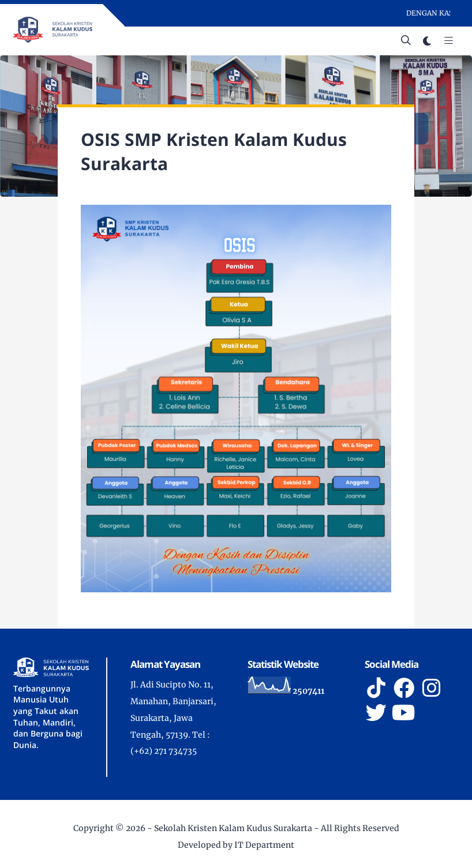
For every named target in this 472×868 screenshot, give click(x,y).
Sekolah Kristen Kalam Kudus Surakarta (233, 828)
